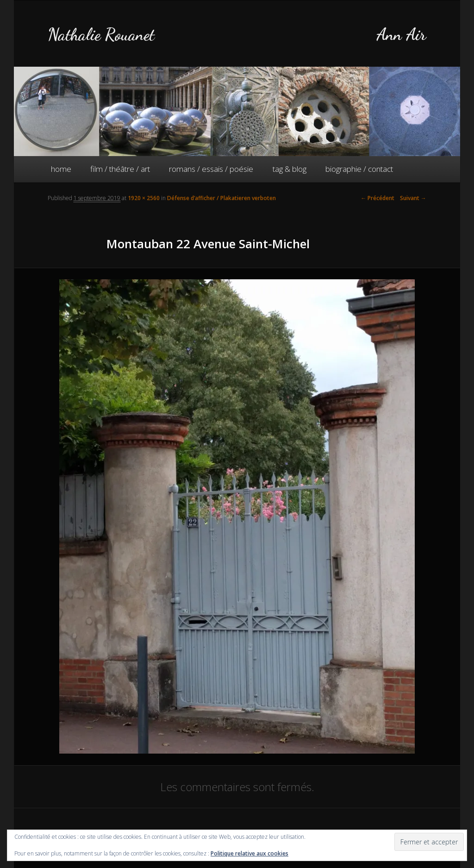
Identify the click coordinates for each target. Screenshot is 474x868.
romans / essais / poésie (211, 169)
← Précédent (377, 198)
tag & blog (290, 169)
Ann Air (401, 35)
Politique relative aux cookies (249, 853)
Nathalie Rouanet (101, 35)
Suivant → (413, 198)
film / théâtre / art (120, 169)
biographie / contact (359, 169)
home (61, 169)
